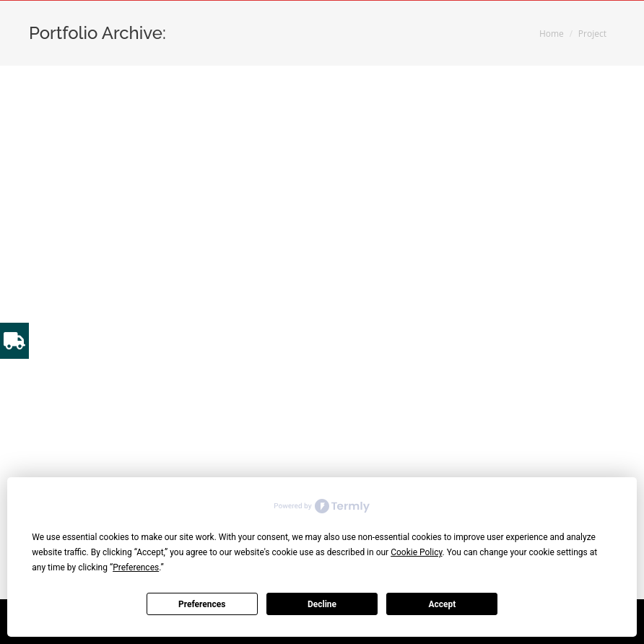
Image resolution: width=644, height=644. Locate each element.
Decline (322, 604)
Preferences (202, 604)
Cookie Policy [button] (416, 552)
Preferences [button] (136, 567)
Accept (442, 604)
